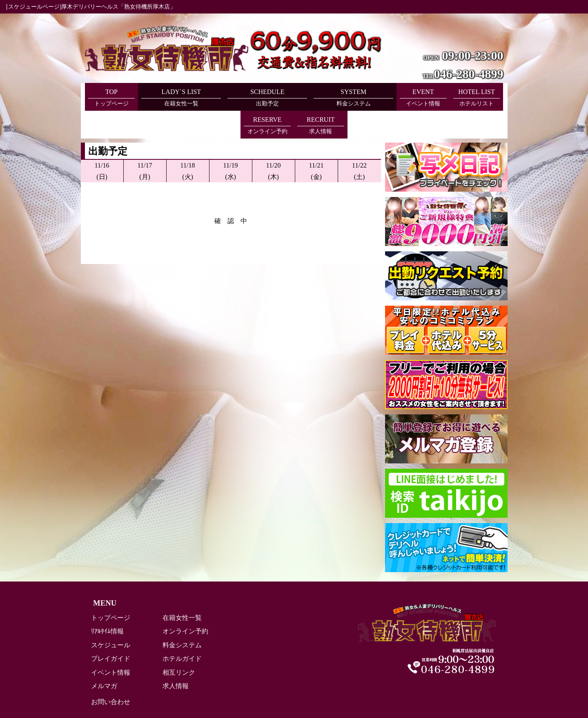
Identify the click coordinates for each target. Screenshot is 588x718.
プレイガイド (111, 631)
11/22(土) (359, 143)
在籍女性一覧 (182, 590)
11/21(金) (316, 143)
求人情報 (176, 658)
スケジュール (111, 617)
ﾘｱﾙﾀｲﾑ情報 (107, 603)
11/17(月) (145, 143)
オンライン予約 (185, 603)
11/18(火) (188, 143)
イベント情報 (111, 645)
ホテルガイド (182, 631)
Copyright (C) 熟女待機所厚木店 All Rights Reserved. (294, 699)
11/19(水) (231, 143)
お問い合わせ (111, 674)
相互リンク (179, 645)
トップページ (111, 590)
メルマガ (104, 658)
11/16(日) (102, 143)
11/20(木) (274, 143)
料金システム (182, 617)
